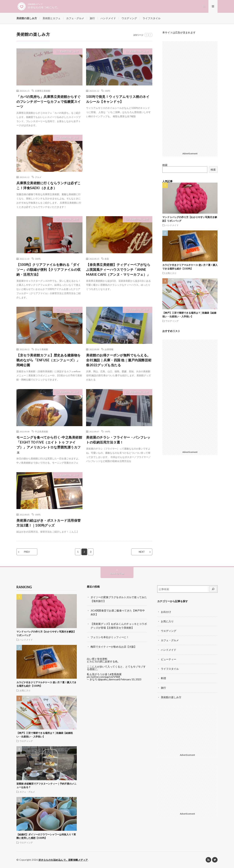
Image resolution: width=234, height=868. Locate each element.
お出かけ (166, 612)
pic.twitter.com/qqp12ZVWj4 (103, 677)
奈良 (107, 259)
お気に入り (171, 273)
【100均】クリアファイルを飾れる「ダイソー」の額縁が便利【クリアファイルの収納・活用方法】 (49, 269)
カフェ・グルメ (75, 18)
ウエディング (129, 18)
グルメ (38, 177)
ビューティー (169, 659)
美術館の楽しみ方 (27, 18)
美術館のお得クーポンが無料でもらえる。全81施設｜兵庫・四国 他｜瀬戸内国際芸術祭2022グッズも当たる (119, 360)
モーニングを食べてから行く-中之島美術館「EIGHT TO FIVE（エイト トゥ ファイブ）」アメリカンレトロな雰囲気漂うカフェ (49, 445)
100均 (107, 91)
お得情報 (109, 349)
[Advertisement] (119, 160)
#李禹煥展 (116, 674)
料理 (163, 678)
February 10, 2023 (131, 679)
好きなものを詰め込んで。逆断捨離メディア (63, 860)
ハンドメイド (108, 18)
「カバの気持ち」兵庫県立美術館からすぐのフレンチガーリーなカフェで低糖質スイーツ (49, 102)
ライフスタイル (152, 18)
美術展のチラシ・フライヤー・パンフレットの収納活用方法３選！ (118, 440)
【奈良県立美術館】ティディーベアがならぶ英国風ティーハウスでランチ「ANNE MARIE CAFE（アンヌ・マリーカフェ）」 (118, 269)
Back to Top (117, 573)
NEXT (142, 552)
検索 (165, 165)
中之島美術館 (41, 431)
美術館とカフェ (52, 18)
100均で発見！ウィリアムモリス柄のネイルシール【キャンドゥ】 (118, 99)
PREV (27, 552)
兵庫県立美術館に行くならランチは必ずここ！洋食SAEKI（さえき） (49, 185)
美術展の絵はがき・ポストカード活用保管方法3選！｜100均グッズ (49, 523)
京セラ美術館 (41, 349)
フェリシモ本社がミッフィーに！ (110, 637)
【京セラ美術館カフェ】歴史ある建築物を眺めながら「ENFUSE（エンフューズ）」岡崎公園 (49, 360)
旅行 (92, 18)
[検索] (213, 589)
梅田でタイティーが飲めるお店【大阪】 (114, 647)
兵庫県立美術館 (43, 91)
